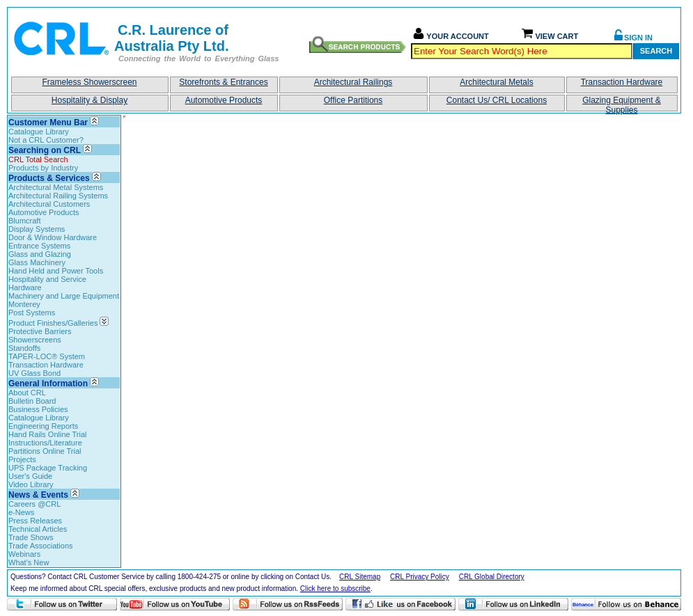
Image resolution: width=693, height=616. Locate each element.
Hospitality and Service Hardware (47, 283)
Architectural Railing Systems (58, 196)
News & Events (38, 495)
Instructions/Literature (45, 443)
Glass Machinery (37, 262)
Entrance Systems (39, 246)
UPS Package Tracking (48, 468)
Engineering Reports (43, 426)
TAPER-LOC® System (47, 356)
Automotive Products (224, 100)
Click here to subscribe (335, 589)
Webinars (24, 554)
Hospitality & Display (89, 100)
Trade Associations (41, 546)
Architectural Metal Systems (56, 187)
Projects (22, 459)
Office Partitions (353, 100)
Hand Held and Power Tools (56, 271)
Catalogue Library (39, 132)
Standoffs (24, 348)
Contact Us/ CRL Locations (497, 100)
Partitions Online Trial (45, 451)
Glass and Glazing (40, 254)
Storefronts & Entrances (223, 82)
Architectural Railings (353, 82)
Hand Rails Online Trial (48, 434)
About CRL (27, 393)
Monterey (24, 304)
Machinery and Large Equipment (64, 296)
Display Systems (37, 229)
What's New (29, 562)
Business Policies (38, 409)
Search (656, 51)
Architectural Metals (496, 82)
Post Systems (32, 313)
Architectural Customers (49, 204)
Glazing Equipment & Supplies (622, 103)
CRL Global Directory (492, 577)
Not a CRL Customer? (46, 140)
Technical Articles (38, 529)
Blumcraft (24, 221)
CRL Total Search (38, 159)
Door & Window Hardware (53, 237)
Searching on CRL (45, 150)
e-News (21, 512)
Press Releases (35, 521)
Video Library (31, 484)
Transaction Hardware (622, 82)
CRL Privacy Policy (420, 577)
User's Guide (30, 476)
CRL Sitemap (360, 577)
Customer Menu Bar (48, 123)
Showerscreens (35, 340)
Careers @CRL (34, 504)
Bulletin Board (32, 401)
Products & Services (49, 178)
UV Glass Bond (34, 373)
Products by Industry (43, 168)
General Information (48, 384)
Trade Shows (31, 537)
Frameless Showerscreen (89, 82)
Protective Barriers (40, 331)
